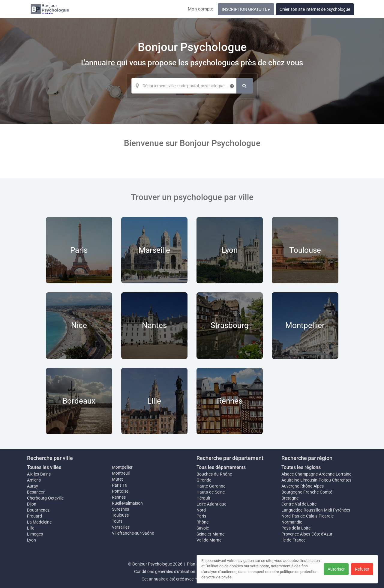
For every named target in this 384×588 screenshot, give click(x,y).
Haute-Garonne (211, 486)
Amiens (34, 480)
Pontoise (120, 491)
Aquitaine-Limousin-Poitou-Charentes (316, 480)
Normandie (292, 522)
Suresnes (120, 509)
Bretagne (290, 498)
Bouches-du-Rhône (214, 474)
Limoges (35, 534)
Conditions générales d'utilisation (165, 572)
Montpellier (122, 467)
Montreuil (121, 473)
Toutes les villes (44, 467)
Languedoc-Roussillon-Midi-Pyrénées (316, 510)
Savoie (203, 528)
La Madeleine (39, 522)
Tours (117, 521)
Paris (201, 516)
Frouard (34, 516)
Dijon (32, 504)
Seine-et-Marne (210, 534)
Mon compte (201, 9)
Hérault (203, 498)
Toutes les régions (301, 467)
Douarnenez (38, 510)
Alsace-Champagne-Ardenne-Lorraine (316, 474)
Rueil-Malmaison (127, 503)
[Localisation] (184, 86)
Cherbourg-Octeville (45, 498)
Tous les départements (221, 467)
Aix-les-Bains (39, 474)
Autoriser (336, 569)
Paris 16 (120, 485)
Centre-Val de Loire (299, 504)
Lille (31, 528)
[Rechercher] (245, 86)
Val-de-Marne (209, 540)
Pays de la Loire (296, 528)
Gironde (204, 480)
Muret (117, 479)
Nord (201, 510)
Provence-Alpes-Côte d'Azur (307, 534)
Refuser (362, 569)
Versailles (121, 527)
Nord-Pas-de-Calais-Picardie (307, 516)
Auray (33, 486)
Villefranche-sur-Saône (133, 533)
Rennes (119, 497)
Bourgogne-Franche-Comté (307, 492)
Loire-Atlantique (211, 504)
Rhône (202, 522)
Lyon (31, 540)
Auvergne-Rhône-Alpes (303, 486)
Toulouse (120, 515)
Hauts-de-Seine (211, 492)
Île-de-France (293, 540)
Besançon (36, 492)
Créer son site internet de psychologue (315, 9)
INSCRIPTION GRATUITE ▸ (246, 9)
